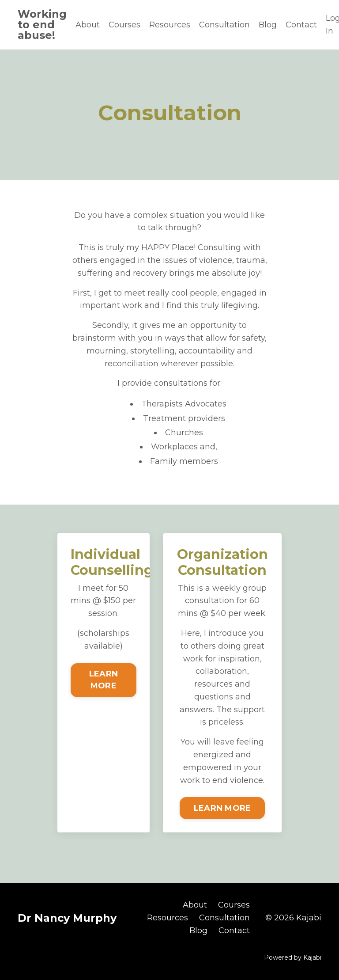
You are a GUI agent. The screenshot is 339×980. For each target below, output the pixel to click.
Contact (301, 25)
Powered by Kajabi (293, 957)
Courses (124, 25)
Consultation (224, 25)
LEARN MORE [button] (104, 680)
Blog (268, 25)
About (88, 25)
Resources (170, 25)
